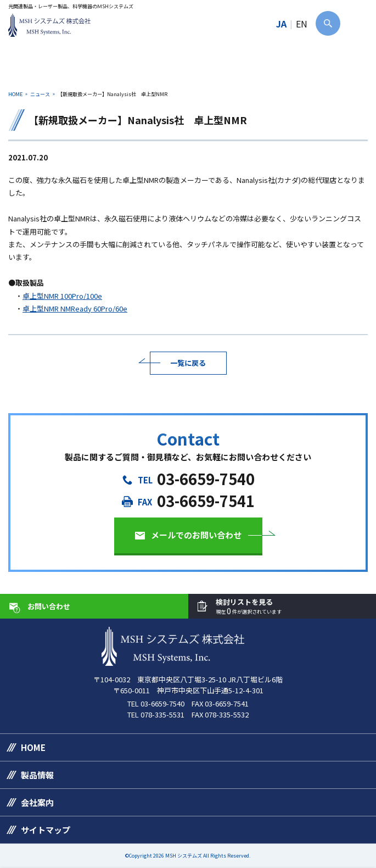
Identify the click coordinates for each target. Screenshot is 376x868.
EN (302, 24)
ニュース (40, 94)
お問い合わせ (49, 606)
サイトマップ (46, 830)
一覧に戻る (188, 363)
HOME (15, 94)
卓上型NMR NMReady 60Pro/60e (75, 308)
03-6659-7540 (206, 479)
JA (281, 24)
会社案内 (37, 802)
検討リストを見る (249, 607)
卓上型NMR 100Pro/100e (62, 296)
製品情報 (37, 775)
